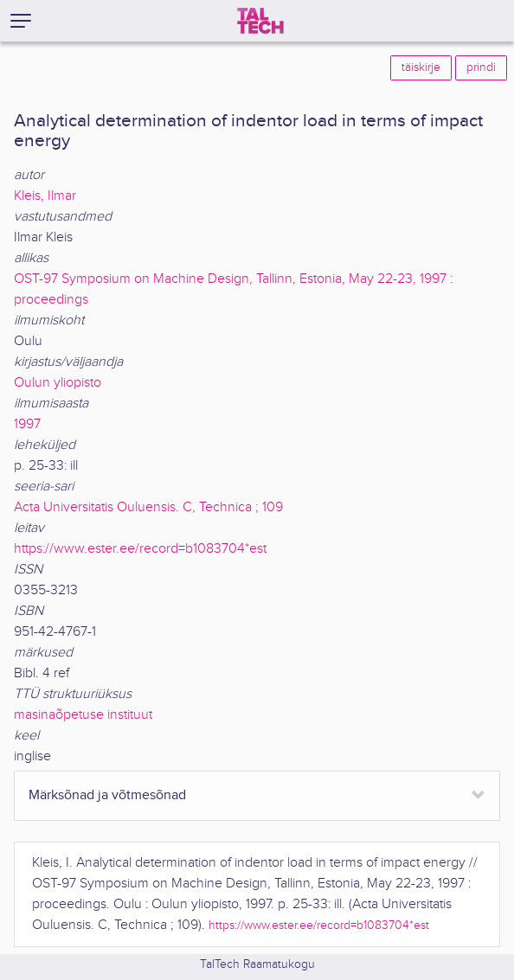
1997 (27, 424)
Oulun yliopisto (58, 383)
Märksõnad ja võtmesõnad (107, 795)
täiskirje (421, 67)
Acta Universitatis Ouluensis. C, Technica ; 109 (148, 507)
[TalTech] (260, 21)
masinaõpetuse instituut (83, 715)
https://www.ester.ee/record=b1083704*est (140, 549)
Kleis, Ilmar (45, 196)
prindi (481, 67)
